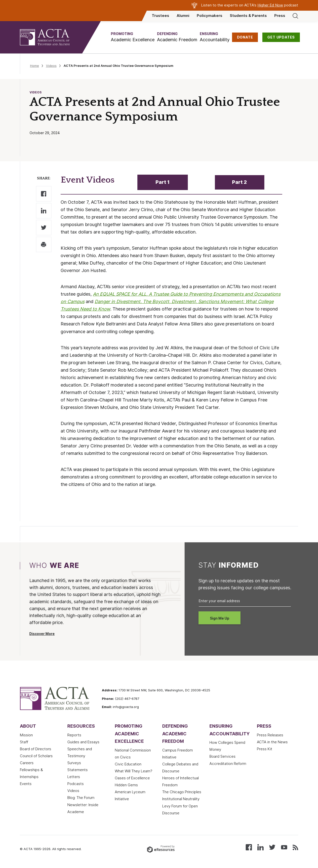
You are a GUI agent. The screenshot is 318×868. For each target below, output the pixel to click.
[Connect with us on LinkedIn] (260, 847)
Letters (74, 777)
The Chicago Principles (182, 792)
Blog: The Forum (81, 798)
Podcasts (76, 784)
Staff (24, 742)
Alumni (183, 16)
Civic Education (128, 764)
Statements (78, 770)
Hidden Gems (126, 785)
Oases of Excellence (132, 778)
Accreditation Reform (228, 764)
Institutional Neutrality (181, 799)
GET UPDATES (281, 37)
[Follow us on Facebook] (249, 847)
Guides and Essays (83, 742)
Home (35, 66)
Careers (27, 763)
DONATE (245, 37)
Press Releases (270, 735)
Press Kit (265, 749)
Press (280, 16)
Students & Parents (248, 16)
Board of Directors (36, 749)
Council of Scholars (36, 756)
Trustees (160, 16)
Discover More (42, 634)
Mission (26, 735)
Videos (51, 66)
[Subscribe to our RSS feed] (295, 847)
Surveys (74, 763)
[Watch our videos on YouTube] (284, 847)
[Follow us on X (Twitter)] (272, 847)
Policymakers (210, 16)
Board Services (222, 756)
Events (26, 784)
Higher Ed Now (270, 5)
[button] (133, 37)
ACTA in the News (272, 742)
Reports (74, 735)
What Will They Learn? (134, 771)
